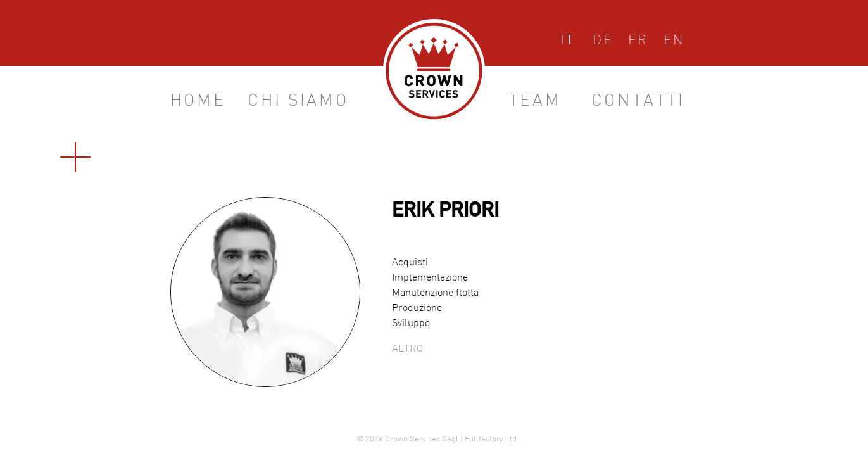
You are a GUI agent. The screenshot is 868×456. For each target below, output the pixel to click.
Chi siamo (298, 102)
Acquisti (410, 263)
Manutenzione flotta (435, 293)
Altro (407, 349)
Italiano (568, 43)
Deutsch (603, 43)
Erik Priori (445, 212)
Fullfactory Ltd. (492, 440)
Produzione (417, 308)
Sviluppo (411, 324)
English (674, 43)
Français (638, 43)
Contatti (638, 102)
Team (535, 102)
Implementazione (430, 278)
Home (198, 102)
